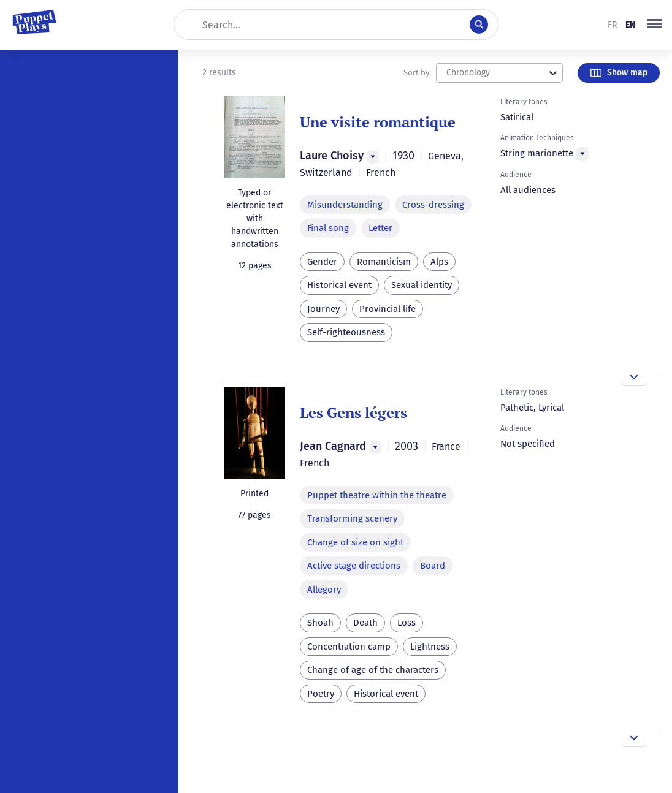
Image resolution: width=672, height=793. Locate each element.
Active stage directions (354, 566)
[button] (655, 25)
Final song (328, 228)
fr (612, 25)
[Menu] (373, 157)
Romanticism (384, 262)
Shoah (320, 623)
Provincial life (388, 309)
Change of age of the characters (373, 670)
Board (433, 566)
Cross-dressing (433, 205)
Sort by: (417, 73)
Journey (323, 309)
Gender (322, 262)
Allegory (324, 590)
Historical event (339, 285)
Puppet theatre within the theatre (377, 495)
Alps (439, 262)
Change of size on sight (355, 542)
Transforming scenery (352, 518)
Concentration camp (349, 647)
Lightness (430, 647)
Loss (407, 623)
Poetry (321, 694)
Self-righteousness (346, 332)
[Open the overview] (634, 379)
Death (365, 623)
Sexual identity (422, 285)
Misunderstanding (345, 205)
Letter (380, 228)
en (630, 25)
